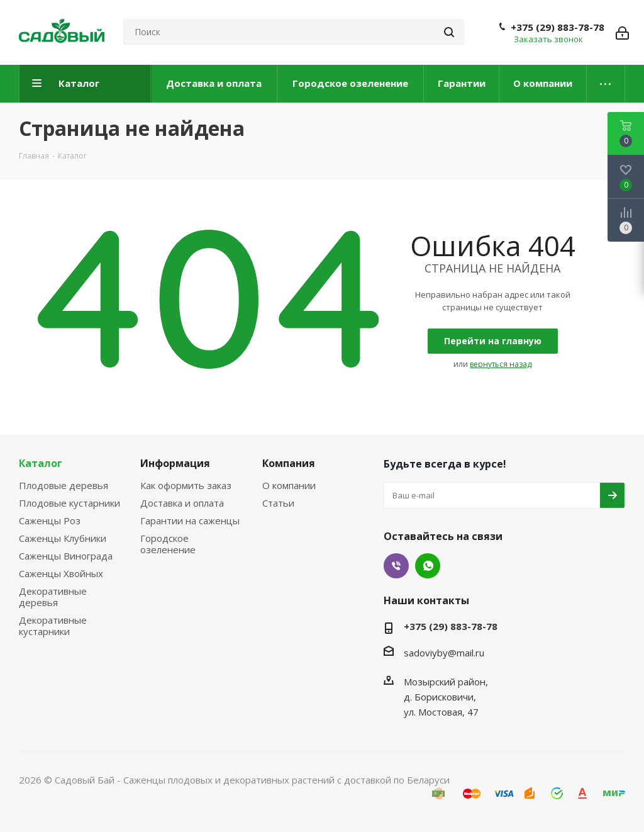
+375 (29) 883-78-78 (558, 27)
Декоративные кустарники (53, 626)
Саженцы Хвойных (61, 573)
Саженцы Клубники (63, 538)
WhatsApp (428, 566)
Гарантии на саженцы (190, 520)
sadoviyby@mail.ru (444, 653)
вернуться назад (501, 364)
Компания (289, 463)
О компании (289, 485)
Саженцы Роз (50, 520)
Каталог (41, 463)
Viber (396, 566)
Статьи (278, 503)
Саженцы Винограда (66, 556)
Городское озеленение (168, 544)
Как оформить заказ (186, 485)
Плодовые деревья (64, 485)
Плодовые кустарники (69, 503)
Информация (175, 463)
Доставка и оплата (182, 503)
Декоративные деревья (53, 597)
